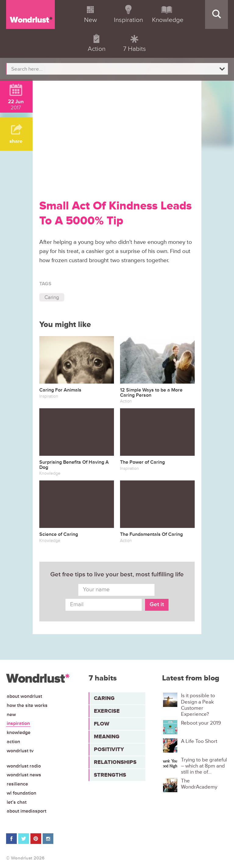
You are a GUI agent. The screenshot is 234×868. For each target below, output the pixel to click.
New (11, 715)
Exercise (107, 711)
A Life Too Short (199, 741)
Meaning (107, 736)
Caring (52, 297)
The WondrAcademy (199, 784)
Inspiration (18, 723)
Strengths (110, 775)
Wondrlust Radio (24, 766)
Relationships (115, 762)
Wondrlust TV (20, 751)
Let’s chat (17, 802)
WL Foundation (21, 793)
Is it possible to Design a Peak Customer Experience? (198, 705)
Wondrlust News (24, 775)
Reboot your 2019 (201, 723)
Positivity (109, 749)
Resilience (17, 784)
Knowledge (19, 733)
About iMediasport (27, 811)
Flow (102, 724)
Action (13, 742)
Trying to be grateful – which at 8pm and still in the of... (204, 766)
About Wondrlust (24, 696)
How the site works (27, 705)
